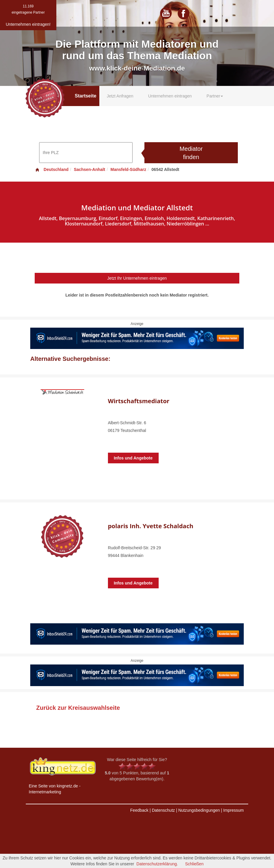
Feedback (139, 810)
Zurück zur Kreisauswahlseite (78, 708)
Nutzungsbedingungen (199, 810)
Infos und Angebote (133, 458)
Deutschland (52, 169)
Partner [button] (215, 96)
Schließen (194, 864)
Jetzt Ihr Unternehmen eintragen (137, 278)
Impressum (234, 810)
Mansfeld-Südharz (128, 169)
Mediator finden (191, 153)
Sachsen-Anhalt (90, 169)
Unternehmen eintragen (170, 96)
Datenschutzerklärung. (157, 864)
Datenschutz (163, 810)
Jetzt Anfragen (120, 96)
